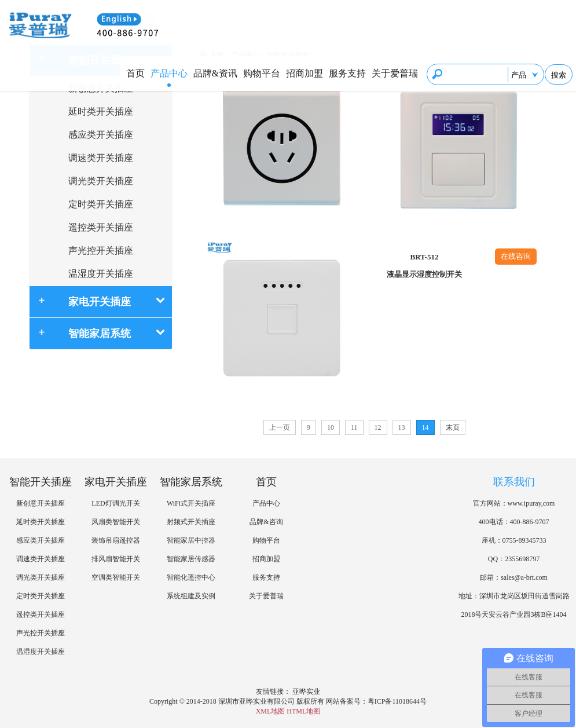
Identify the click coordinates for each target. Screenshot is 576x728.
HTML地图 (303, 711)
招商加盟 (304, 73)
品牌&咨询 (266, 522)
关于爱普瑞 (395, 73)
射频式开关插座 (191, 522)
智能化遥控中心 (191, 577)
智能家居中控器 (191, 540)
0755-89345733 (524, 540)
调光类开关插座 (101, 181)
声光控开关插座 (101, 250)
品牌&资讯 (215, 73)
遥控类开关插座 (101, 227)
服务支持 (347, 73)
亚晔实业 (306, 692)
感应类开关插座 (101, 135)
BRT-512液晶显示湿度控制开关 (424, 266)
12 (378, 427)
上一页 (280, 427)
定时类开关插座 (101, 204)
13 (402, 427)
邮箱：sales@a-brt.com (514, 577)
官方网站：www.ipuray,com (514, 503)
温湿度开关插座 (101, 274)
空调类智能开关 (116, 577)
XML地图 (271, 711)
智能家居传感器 (191, 559)
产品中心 (169, 73)
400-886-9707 (530, 522)
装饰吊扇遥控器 (116, 540)
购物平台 (262, 73)
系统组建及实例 (191, 596)
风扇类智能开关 (116, 522)
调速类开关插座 (101, 158)
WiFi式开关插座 (191, 503)
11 (354, 427)
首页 (135, 73)
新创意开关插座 (41, 503)
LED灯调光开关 (115, 503)
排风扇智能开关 (116, 559)
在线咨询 (516, 256)
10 (331, 427)
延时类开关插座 (101, 111)
